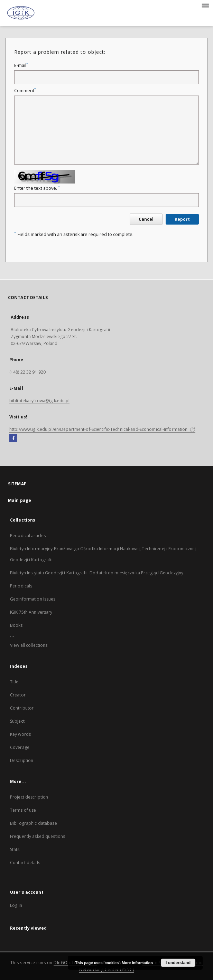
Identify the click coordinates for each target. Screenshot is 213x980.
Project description (29, 797)
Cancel (146, 219)
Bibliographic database (34, 823)
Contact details (25, 863)
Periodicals (21, 586)
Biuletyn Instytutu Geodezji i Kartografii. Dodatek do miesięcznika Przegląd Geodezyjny (97, 573)
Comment (25, 91)
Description (22, 760)
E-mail (21, 65)
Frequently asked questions (38, 836)
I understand (178, 963)
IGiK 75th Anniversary (31, 612)
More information (137, 963)
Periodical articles (28, 536)
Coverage (20, 747)
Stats (15, 849)
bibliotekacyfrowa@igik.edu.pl (39, 401)
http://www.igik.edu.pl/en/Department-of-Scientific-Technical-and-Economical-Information (102, 429)
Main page (20, 500)
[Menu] (205, 6)
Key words (20, 734)
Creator (18, 695)
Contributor (22, 708)
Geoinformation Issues (33, 599)
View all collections (29, 645)
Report (182, 219)
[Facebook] (13, 438)
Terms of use (23, 810)
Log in (16, 905)
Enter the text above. (37, 188)
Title (14, 682)
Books (16, 625)
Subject (17, 721)
